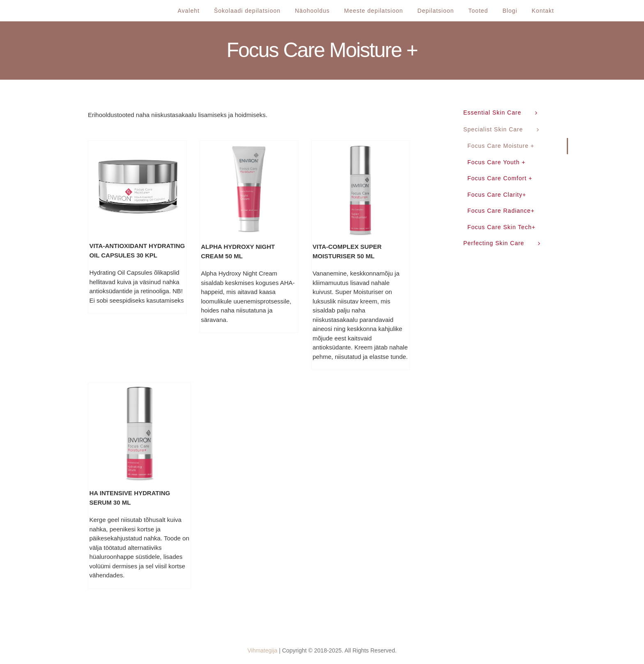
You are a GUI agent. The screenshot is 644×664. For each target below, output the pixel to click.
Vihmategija (262, 650)
